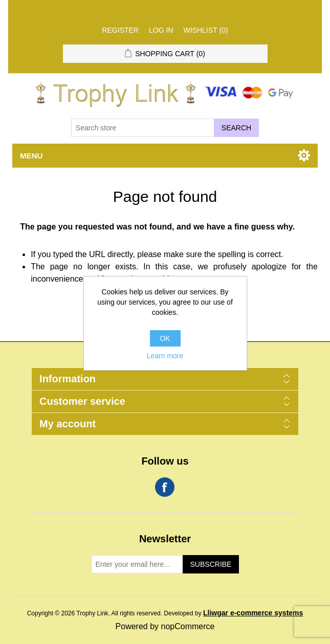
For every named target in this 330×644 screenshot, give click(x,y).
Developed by (233, 613)
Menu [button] (31, 156)
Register (120, 30)
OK (165, 338)
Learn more (165, 356)
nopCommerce (188, 626)
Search (236, 128)
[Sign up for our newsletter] (137, 564)
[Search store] (143, 128)
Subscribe (211, 564)
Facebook (165, 487)
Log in (161, 30)
